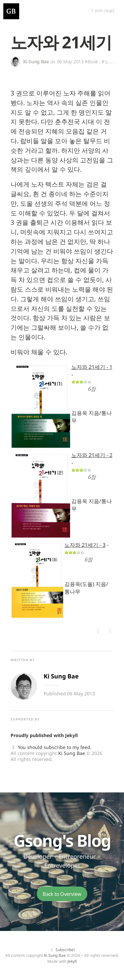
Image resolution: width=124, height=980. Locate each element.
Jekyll (71, 735)
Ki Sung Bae (72, 753)
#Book (91, 61)
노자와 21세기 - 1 (92, 367)
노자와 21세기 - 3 (85, 545)
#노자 (107, 61)
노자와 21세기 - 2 (92, 455)
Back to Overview (62, 894)
